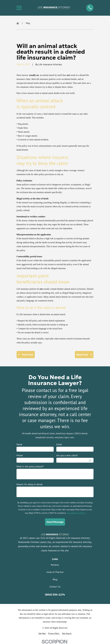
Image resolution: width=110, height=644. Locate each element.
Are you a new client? (67, 455)
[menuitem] (42, 634)
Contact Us (55, 587)
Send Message (55, 522)
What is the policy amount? (30, 466)
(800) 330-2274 (55, 595)
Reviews (55, 565)
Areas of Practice (55, 572)
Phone (20, 455)
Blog (55, 579)
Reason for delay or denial (29, 484)
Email (59, 444)
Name (19, 444)
